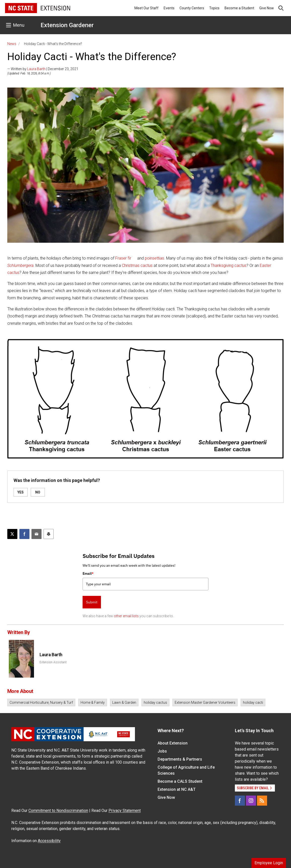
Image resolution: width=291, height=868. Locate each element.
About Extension (173, 743)
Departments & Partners (180, 759)
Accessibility (49, 841)
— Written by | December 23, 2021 (43, 69)
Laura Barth (36, 69)
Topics (214, 8)
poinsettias (154, 258)
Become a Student (239, 8)
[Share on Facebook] (24, 534)
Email (88, 573)
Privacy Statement (125, 811)
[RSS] (262, 801)
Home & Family (93, 702)
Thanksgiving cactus (229, 265)
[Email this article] (37, 534)
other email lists (126, 616)
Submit (92, 602)
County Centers (192, 8)
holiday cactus (155, 702)
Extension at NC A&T (177, 789)
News (12, 44)
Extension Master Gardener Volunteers (205, 702)
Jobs (162, 751)
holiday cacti (253, 702)
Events (169, 8)
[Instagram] (251, 801)
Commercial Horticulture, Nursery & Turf (41, 702)
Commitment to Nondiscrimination (58, 811)
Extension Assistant (53, 662)
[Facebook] (240, 801)
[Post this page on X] (12, 534)
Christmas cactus (137, 265)
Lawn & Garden (124, 702)
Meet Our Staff (147, 8)
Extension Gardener (67, 25)
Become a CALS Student (180, 781)
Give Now (267, 8)
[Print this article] (49, 534)
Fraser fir (123, 258)
